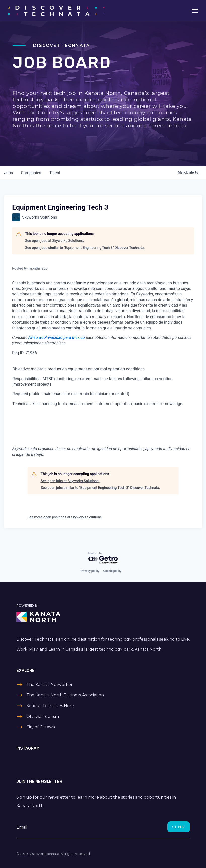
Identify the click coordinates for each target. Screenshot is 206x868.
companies (31, 173)
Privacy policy (90, 571)
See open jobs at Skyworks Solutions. (55, 241)
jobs (8, 173)
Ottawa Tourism (43, 716)
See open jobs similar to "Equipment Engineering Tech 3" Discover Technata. (85, 248)
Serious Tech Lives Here (50, 706)
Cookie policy (112, 571)
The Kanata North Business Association (65, 695)
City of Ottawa (41, 727)
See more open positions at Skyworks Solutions (65, 517)
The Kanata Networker (50, 685)
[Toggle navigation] (195, 10)
